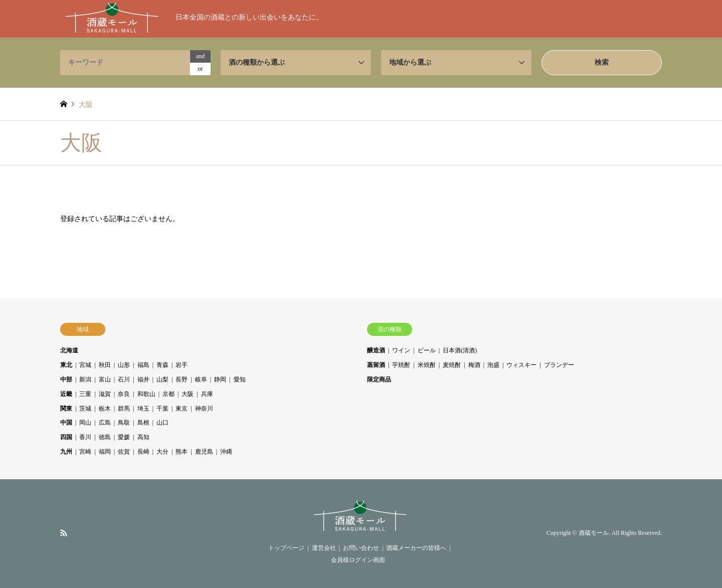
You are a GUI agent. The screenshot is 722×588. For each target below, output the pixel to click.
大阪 (188, 394)
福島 (143, 365)
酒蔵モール (594, 533)
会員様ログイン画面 (358, 560)
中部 (66, 379)
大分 (162, 452)
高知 (143, 437)
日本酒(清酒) (460, 350)
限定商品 (379, 379)
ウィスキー (521, 365)
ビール (427, 350)
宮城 (85, 365)
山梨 (162, 379)
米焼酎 (427, 365)
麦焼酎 (452, 365)
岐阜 (201, 379)
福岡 (105, 452)
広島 (105, 423)
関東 (66, 409)
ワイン (401, 350)
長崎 (143, 452)
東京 (182, 409)
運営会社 (324, 548)
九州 (66, 452)
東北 (66, 365)
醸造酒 (376, 350)
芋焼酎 (401, 365)
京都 (168, 394)
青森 (162, 365)
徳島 (105, 437)
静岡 (220, 379)
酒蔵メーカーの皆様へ (416, 548)
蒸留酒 (376, 365)
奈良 (124, 394)
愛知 (240, 379)
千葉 (162, 409)
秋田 (105, 365)
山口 (162, 423)
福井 (143, 379)
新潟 (85, 379)
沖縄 (226, 452)
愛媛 (124, 437)
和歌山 (146, 394)
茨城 (85, 409)
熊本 (182, 452)
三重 (85, 394)
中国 (66, 423)
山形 (124, 365)
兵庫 (207, 394)
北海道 (69, 350)
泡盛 (493, 365)
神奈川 (204, 409)
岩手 (182, 365)
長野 (182, 379)
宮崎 (85, 452)
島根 (143, 423)
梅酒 (474, 365)
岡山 (85, 423)
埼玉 (143, 409)
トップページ (286, 548)
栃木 (105, 409)
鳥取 (124, 423)
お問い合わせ (361, 548)
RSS (64, 533)
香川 (85, 437)
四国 (66, 437)
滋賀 (105, 394)
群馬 (124, 409)
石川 (124, 379)
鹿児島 (204, 452)
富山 (105, 379)
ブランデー (559, 365)
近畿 (66, 394)
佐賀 (124, 452)
